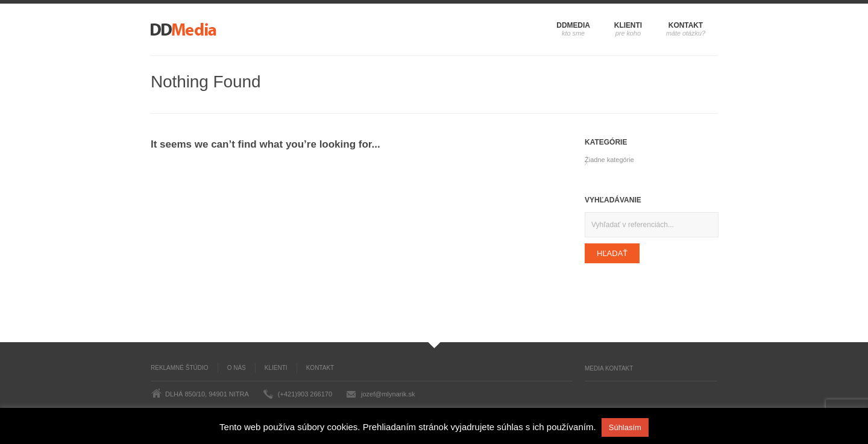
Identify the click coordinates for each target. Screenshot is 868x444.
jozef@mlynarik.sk (388, 394)
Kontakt (686, 25)
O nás (237, 368)
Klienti (628, 25)
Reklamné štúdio (180, 368)
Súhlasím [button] (625, 427)
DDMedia (573, 25)
